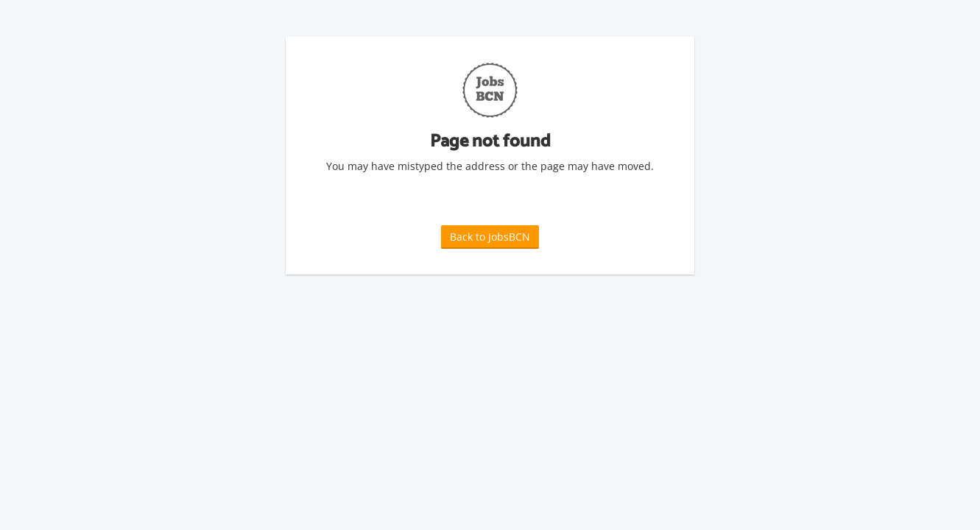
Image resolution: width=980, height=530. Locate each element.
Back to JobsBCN (490, 237)
